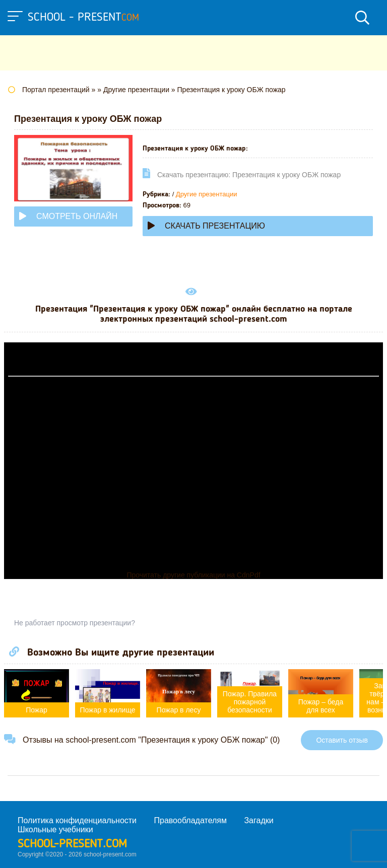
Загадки (259, 820)
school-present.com (72, 844)
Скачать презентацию (206, 226)
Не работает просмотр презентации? (75, 623)
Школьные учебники (55, 829)
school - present (83, 18)
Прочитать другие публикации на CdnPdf (193, 575)
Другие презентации (207, 194)
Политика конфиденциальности (77, 820)
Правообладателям (191, 820)
